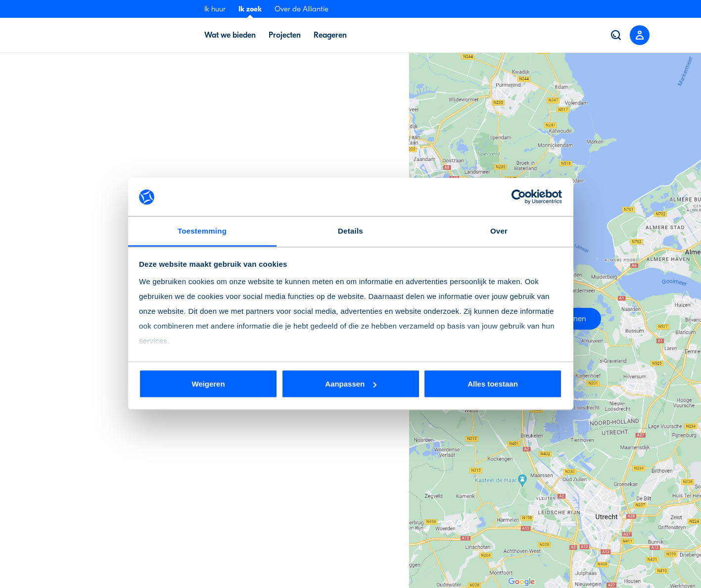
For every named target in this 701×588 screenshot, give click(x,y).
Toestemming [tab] (202, 230)
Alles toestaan (493, 384)
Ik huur (215, 9)
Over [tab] (499, 230)
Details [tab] (350, 230)
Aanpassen (351, 384)
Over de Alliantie (302, 9)
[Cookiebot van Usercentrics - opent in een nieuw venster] (519, 197)
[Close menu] (640, 35)
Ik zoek (250, 9)
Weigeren (208, 384)
